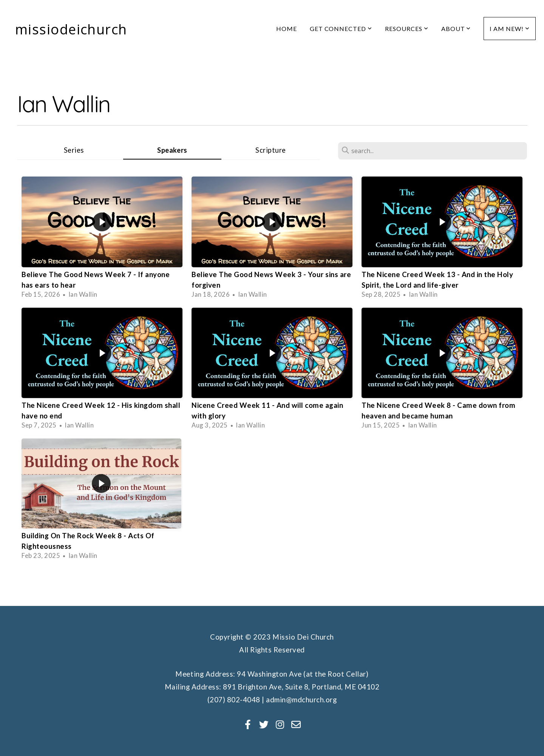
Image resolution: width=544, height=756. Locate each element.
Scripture (271, 150)
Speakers (172, 150)
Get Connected (341, 29)
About (456, 29)
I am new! (510, 29)
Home (287, 29)
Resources (407, 29)
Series (74, 150)
